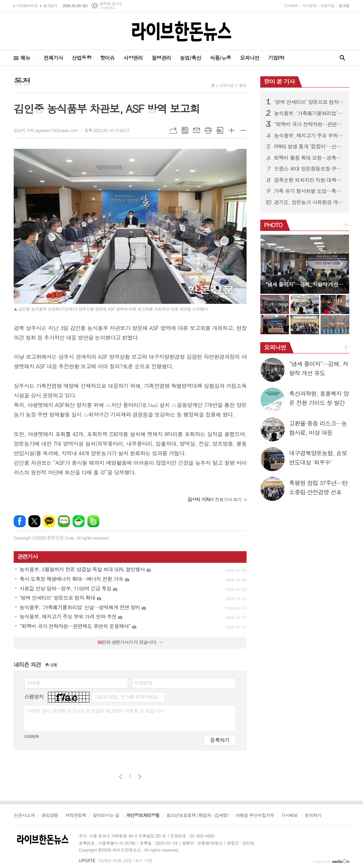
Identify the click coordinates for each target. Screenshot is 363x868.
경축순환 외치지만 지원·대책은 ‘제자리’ (309, 180)
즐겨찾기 (50, 6)
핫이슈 (107, 58)
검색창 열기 (342, 58)
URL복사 (173, 130)
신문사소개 (24, 816)
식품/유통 (221, 58)
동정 (243, 85)
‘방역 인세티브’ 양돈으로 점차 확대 (309, 102)
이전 (121, 776)
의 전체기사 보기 (215, 499)
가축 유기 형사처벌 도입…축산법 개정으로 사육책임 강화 (309, 191)
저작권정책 (76, 816)
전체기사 (53, 58)
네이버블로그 (64, 521)
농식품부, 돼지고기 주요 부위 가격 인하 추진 (309, 135)
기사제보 (291, 6)
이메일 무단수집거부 (255, 816)
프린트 (208, 130)
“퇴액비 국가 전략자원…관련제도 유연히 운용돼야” (309, 124)
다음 (140, 776)
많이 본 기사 (279, 81)
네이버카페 (79, 521)
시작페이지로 (27, 6)
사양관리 (133, 58)
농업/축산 (190, 58)
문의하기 (313, 816)
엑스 (34, 521)
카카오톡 (49, 521)
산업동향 (82, 58)
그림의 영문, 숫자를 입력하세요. (127, 697)
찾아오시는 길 (106, 816)
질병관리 (161, 58)
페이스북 (20, 521)
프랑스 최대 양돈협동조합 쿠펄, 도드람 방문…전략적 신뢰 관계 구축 (309, 169)
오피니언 (250, 58)
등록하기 (220, 740)
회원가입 (328, 6)
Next (341, 264)
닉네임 (33, 683)
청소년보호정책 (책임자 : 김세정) (197, 816)
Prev (269, 264)
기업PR (276, 58)
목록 (185, 130)
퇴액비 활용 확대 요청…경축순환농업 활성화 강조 (309, 158)
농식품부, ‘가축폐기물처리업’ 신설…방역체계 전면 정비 (309, 113)
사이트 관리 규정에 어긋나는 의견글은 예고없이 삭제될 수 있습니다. (96, 711)
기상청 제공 (108, 8)
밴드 (93, 521)
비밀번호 (144, 683)
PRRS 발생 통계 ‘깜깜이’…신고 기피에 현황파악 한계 (309, 146)
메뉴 (25, 58)
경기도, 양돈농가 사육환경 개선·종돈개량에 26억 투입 (309, 202)
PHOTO (273, 225)
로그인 (344, 6)
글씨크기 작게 (243, 130)
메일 (197, 130)
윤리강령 (50, 816)
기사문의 (309, 6)
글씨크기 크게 (231, 130)
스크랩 (220, 130)
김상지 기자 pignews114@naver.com (46, 130)
